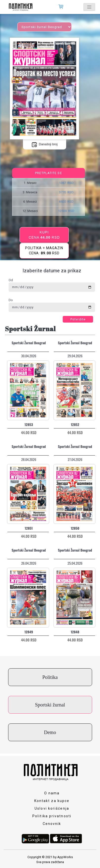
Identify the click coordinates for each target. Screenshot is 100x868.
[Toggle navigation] (89, 7)
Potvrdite (78, 319)
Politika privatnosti (52, 816)
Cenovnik (52, 824)
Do (11, 300)
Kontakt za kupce (52, 801)
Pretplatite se (48, 173)
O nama (52, 793)
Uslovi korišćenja (52, 808)
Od (11, 280)
